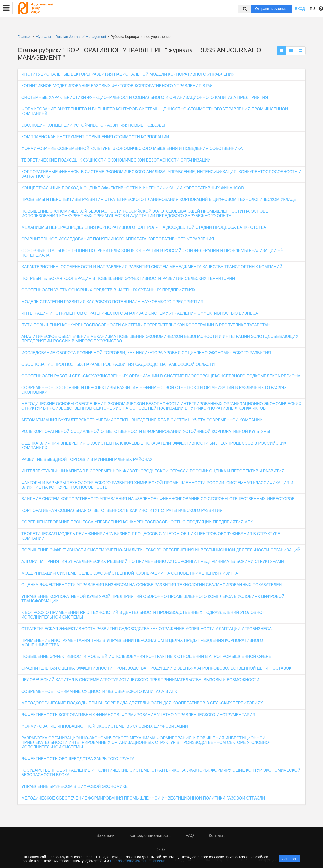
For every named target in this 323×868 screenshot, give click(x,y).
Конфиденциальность (150, 836)
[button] (6, 8)
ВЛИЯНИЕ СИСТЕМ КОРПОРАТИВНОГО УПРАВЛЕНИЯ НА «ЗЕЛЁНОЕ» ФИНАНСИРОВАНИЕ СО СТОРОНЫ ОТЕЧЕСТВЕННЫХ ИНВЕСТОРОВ (158, 499)
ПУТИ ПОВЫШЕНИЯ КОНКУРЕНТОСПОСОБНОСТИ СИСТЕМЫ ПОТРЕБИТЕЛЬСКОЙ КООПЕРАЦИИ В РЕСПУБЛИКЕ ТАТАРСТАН (146, 325)
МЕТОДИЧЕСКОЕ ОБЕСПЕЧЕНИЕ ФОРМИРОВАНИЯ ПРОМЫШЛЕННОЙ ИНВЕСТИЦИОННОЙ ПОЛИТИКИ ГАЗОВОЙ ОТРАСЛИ (143, 798)
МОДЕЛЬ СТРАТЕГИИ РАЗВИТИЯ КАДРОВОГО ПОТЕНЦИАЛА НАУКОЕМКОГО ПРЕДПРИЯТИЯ (112, 302)
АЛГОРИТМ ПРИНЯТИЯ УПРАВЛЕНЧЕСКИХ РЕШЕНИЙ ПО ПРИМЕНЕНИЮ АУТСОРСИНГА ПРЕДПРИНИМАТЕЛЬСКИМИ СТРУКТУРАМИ (153, 562)
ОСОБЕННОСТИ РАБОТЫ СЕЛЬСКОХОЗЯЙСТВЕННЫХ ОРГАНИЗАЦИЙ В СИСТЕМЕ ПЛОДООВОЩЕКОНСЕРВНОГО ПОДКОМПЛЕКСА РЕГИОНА (161, 376)
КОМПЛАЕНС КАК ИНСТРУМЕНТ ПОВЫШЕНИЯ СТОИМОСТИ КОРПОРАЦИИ (95, 137)
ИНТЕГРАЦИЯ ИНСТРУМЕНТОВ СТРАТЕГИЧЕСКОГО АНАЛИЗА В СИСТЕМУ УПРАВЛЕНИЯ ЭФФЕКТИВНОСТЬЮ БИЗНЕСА (140, 313)
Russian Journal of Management (81, 37)
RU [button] (312, 9)
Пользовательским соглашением (137, 861)
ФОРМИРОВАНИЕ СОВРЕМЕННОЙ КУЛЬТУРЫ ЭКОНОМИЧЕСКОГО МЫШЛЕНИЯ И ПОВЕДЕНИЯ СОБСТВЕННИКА (132, 149)
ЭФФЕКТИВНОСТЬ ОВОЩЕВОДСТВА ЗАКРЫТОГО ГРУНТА (78, 759)
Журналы (43, 37)
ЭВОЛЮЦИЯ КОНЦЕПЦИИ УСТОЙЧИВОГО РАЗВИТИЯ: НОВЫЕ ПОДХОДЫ (93, 125)
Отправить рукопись (272, 9)
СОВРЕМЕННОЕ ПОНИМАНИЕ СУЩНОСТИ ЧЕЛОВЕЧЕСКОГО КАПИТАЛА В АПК (99, 691)
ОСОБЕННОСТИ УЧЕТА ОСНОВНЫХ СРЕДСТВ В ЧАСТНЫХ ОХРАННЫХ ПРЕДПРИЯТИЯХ (109, 290)
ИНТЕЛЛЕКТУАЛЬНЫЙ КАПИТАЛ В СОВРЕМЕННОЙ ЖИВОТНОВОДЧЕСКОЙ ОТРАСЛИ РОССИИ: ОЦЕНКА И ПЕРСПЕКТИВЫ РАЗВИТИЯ (153, 471)
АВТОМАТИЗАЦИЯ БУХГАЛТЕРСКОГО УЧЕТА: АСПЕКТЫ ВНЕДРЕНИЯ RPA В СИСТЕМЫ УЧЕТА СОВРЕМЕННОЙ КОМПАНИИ (142, 420)
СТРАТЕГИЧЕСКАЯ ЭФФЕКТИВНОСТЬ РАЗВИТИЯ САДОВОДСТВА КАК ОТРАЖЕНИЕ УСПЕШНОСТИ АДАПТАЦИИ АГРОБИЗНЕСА (146, 629)
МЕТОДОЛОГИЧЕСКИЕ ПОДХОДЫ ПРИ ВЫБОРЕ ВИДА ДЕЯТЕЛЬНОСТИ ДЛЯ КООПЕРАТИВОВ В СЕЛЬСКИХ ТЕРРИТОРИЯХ (142, 703)
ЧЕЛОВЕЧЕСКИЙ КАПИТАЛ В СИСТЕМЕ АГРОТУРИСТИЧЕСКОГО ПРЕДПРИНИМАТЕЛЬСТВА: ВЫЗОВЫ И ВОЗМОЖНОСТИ (140, 680)
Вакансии (106, 836)
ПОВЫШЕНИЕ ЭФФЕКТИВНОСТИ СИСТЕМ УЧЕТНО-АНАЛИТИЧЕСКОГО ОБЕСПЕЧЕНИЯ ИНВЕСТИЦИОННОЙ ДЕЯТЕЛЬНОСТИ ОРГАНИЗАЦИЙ (161, 550)
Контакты (218, 836)
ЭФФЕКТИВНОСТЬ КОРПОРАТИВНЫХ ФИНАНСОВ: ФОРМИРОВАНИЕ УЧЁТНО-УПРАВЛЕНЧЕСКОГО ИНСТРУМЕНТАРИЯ (138, 715)
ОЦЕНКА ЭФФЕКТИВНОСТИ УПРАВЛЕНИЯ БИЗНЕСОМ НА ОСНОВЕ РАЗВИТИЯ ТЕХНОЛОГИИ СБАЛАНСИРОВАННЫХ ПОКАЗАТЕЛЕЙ (152, 585)
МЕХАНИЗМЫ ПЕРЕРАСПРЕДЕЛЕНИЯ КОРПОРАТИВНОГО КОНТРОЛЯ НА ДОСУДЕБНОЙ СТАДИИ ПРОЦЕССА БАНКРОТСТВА (144, 227)
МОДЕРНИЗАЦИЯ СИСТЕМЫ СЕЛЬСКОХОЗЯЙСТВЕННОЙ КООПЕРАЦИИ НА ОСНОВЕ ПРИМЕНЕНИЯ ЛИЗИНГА (130, 573)
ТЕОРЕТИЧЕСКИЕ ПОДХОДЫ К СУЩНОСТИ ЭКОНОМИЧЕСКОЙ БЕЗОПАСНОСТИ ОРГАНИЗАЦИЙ (116, 160)
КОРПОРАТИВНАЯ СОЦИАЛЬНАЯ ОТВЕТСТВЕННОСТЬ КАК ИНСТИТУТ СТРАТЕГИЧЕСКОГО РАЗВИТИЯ (122, 510)
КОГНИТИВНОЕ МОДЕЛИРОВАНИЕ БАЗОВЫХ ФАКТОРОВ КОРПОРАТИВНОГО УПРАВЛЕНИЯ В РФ (117, 86)
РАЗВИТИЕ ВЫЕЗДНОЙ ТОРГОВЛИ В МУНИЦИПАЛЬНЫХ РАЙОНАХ (87, 459)
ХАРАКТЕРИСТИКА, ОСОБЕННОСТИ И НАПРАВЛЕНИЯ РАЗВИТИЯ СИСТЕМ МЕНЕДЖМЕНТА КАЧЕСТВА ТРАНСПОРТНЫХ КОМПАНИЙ (152, 267)
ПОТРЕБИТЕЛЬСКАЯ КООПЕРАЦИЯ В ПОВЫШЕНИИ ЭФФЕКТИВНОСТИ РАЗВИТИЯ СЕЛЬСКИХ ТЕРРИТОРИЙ (128, 278)
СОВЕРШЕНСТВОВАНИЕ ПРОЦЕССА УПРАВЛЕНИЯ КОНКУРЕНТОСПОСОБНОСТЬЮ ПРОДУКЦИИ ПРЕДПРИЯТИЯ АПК (137, 522)
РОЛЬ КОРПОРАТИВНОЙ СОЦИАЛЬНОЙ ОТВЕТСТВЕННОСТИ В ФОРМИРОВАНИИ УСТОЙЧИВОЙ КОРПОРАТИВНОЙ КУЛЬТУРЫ (146, 432)
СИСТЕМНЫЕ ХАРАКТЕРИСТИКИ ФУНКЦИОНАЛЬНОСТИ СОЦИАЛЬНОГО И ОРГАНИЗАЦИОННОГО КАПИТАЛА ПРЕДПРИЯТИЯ (145, 97)
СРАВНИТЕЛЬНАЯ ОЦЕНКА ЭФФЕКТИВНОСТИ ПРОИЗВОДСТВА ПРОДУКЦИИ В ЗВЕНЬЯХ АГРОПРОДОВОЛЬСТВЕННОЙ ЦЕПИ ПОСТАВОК (156, 668)
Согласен (290, 859)
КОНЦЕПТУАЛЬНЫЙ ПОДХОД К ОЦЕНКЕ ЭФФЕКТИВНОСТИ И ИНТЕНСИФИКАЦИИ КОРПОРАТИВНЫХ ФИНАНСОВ (133, 188)
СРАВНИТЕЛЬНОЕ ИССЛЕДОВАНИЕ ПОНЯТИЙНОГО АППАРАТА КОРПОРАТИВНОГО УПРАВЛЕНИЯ (118, 239)
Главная (24, 37)
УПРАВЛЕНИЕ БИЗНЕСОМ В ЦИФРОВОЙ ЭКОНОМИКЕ (75, 786)
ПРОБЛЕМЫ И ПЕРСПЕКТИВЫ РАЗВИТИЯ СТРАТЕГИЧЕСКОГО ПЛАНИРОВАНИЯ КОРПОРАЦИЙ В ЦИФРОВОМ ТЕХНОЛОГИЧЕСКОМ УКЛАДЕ (159, 200)
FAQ (190, 836)
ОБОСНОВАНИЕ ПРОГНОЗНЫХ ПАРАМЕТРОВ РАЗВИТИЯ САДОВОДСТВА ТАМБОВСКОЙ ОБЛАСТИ (118, 364)
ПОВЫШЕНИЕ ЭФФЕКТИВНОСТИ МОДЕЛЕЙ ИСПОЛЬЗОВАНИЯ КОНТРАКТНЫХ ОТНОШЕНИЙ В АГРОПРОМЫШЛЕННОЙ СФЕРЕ (146, 657)
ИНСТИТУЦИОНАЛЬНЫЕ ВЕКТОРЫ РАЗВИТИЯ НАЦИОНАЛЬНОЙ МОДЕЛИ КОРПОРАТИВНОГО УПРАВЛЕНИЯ (128, 74)
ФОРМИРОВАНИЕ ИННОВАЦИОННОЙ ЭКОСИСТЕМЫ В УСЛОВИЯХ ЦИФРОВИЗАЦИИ (105, 726)
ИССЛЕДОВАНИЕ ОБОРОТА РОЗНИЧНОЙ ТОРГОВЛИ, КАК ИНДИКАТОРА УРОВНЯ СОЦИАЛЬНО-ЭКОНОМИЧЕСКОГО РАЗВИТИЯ (146, 353)
